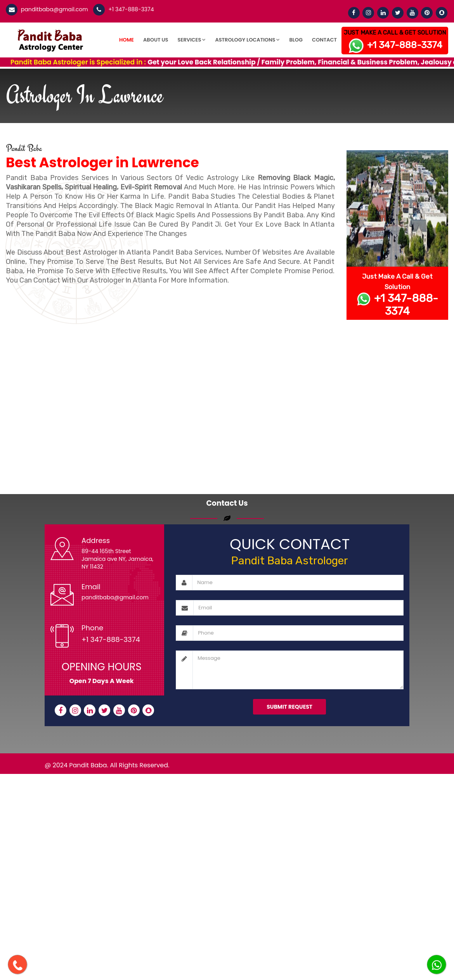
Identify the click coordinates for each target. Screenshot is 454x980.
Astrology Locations (247, 40)
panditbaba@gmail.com (54, 9)
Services (192, 40)
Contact (324, 40)
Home (126, 40)
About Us (156, 40)
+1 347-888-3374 (130, 9)
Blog (296, 40)
